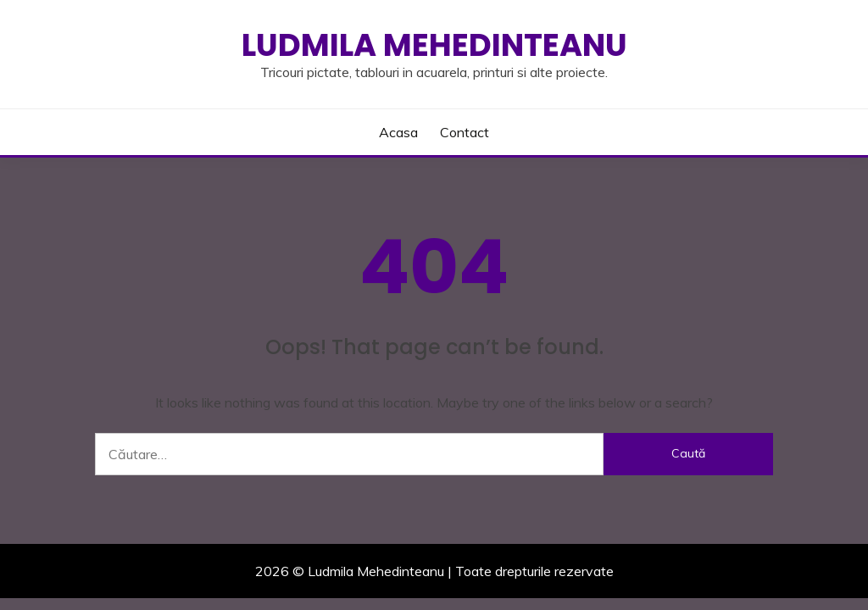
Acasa (398, 132)
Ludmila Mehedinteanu (434, 45)
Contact (465, 132)
